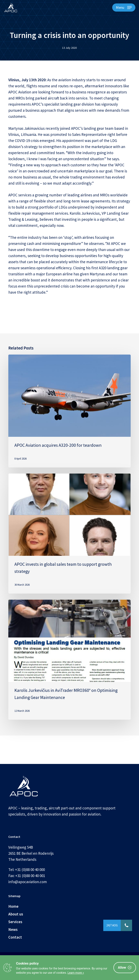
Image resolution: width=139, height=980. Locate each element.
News (13, 929)
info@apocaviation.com (28, 882)
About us (16, 914)
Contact (15, 937)
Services (15, 922)
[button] (124, 8)
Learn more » (76, 973)
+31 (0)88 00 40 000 (30, 870)
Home (13, 906)
